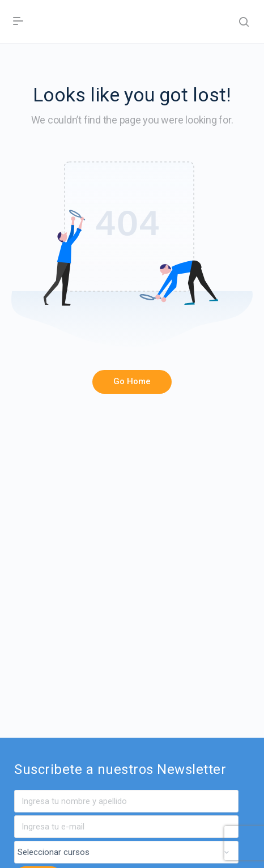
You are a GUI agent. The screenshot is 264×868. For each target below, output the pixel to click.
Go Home (132, 381)
